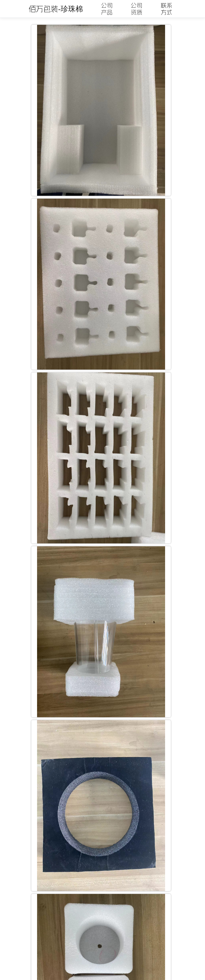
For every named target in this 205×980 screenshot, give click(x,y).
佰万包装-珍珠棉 (56, 9)
